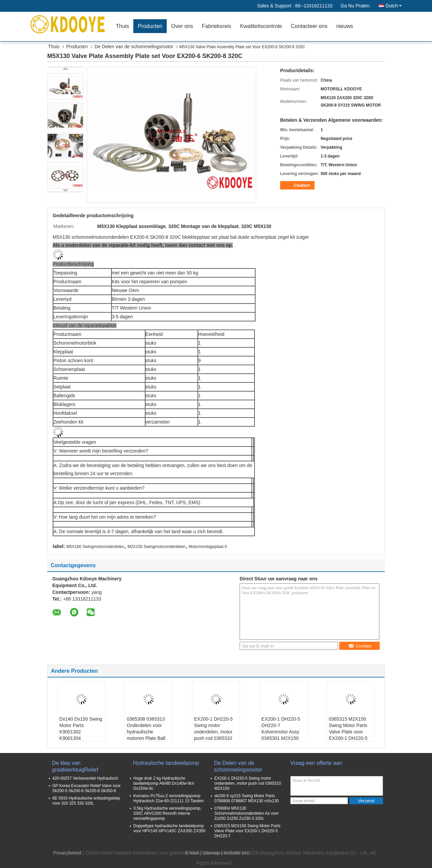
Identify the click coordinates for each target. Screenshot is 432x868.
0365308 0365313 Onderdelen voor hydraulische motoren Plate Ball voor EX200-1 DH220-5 (146, 735)
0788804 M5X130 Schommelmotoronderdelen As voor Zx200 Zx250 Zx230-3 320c (247, 813)
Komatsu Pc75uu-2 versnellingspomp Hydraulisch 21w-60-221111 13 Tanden (169, 798)
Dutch (394, 6)
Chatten (298, 185)
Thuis (122, 26)
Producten (150, 26)
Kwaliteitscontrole (261, 26)
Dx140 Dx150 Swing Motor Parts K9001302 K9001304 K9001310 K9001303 (81, 735)
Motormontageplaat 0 (208, 547)
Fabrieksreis (217, 26)
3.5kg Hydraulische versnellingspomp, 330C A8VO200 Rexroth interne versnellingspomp (167, 813)
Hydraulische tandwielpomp (166, 763)
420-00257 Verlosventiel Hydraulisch (85, 778)
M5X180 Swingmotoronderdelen (95, 547)
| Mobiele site (235, 853)
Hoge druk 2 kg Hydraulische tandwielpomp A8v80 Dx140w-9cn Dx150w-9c (164, 783)
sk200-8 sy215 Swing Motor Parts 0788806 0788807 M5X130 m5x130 (247, 798)
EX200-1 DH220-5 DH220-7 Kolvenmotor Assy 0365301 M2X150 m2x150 (281, 732)
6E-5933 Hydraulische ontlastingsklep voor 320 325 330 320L (86, 801)
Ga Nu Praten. (356, 6)
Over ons (182, 26)
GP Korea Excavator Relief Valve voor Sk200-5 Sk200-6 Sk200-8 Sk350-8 (86, 788)
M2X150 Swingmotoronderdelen (156, 547)
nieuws (345, 26)
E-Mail (192, 853)
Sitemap (211, 853)
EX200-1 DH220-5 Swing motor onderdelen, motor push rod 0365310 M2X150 (213, 732)
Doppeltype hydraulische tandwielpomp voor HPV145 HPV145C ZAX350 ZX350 (169, 828)
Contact (360, 646)
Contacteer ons (309, 26)
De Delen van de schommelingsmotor (134, 47)
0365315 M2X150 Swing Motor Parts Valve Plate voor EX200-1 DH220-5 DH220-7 (348, 732)
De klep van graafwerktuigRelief (75, 766)
